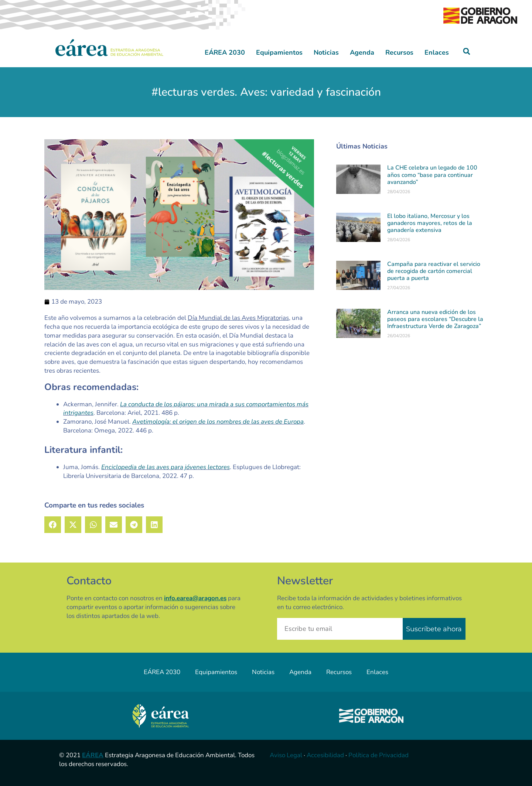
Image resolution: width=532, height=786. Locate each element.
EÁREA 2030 (225, 52)
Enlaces (437, 52)
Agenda (362, 52)
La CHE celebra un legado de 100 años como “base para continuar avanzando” (432, 175)
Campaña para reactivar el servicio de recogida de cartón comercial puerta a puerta (434, 271)
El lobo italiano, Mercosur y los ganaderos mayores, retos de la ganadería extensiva (430, 223)
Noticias (326, 52)
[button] (467, 52)
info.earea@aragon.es (195, 598)
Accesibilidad (325, 755)
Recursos (399, 52)
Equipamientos (279, 52)
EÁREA (93, 755)
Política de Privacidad (378, 755)
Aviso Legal (286, 755)
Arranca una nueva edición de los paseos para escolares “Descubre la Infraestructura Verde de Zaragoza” (435, 319)
